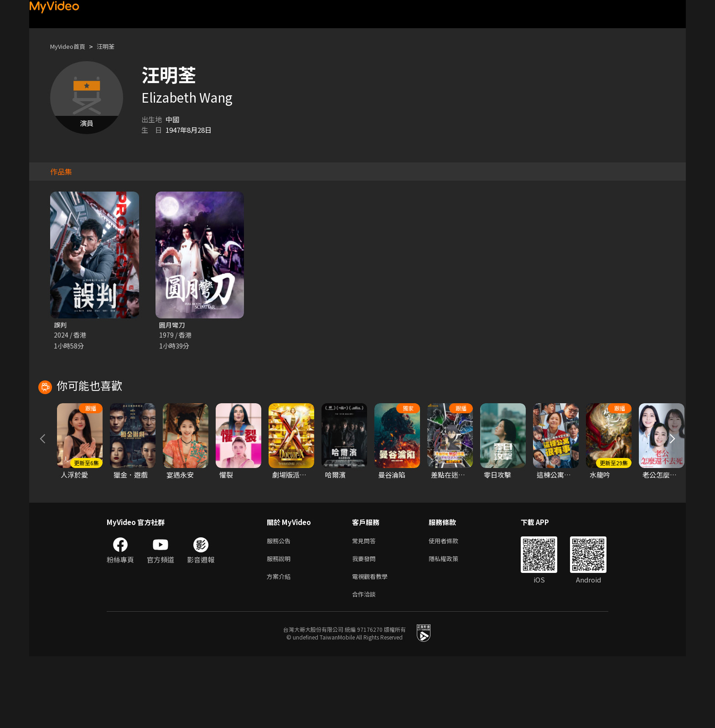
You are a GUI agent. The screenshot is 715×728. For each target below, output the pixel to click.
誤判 (61, 325)
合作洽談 (366, 665)
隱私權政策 (451, 627)
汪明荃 (113, 46)
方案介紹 (280, 646)
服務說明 (280, 627)
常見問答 (366, 607)
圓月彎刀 (173, 325)
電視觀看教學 (373, 646)
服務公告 (280, 607)
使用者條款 (451, 607)
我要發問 (366, 627)
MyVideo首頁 (71, 46)
